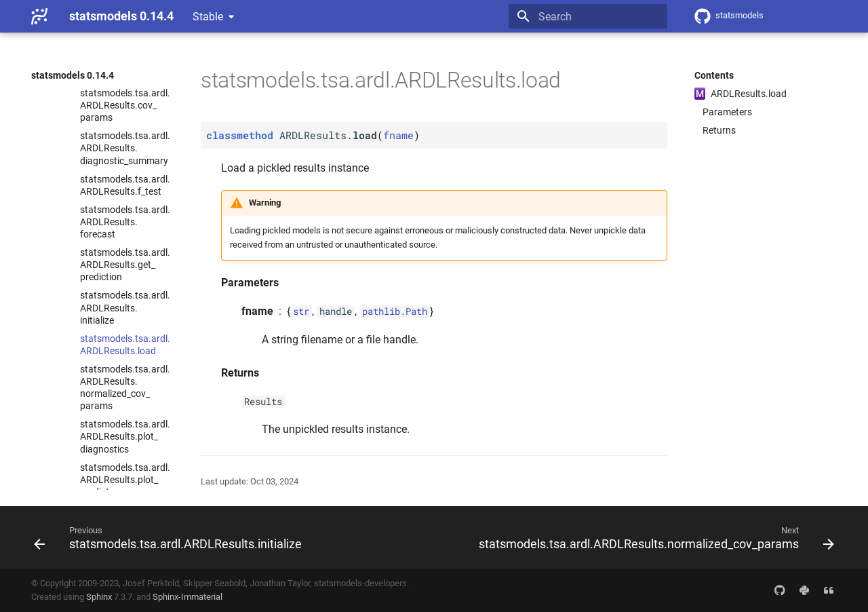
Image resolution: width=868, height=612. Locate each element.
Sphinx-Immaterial (188, 597)
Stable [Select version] (208, 17)
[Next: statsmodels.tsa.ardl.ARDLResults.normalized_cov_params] (654, 537)
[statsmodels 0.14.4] (39, 16)
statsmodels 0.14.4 (73, 75)
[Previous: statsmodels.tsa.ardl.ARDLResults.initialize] (170, 537)
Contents (714, 75)
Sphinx (99, 597)
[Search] (588, 16)
